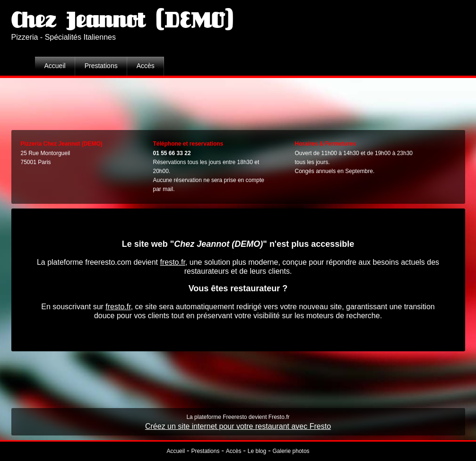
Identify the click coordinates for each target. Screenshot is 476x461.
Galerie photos (291, 451)
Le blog (257, 451)
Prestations (101, 66)
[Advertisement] (238, 102)
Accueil (55, 66)
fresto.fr (172, 262)
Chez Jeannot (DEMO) (122, 21)
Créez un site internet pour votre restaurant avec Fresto (238, 426)
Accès (146, 66)
